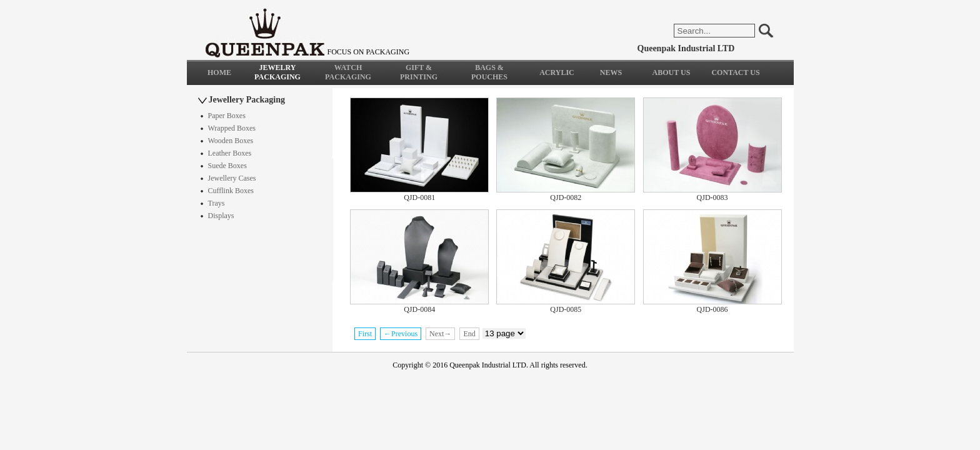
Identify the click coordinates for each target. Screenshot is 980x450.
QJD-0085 (566, 309)
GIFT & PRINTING (419, 72)
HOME (219, 72)
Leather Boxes (230, 153)
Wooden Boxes (231, 141)
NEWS (611, 72)
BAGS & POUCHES (489, 72)
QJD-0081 (419, 197)
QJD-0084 (419, 309)
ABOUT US (672, 72)
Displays (221, 216)
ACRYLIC (557, 72)
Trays (217, 203)
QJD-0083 (712, 197)
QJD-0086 (712, 309)
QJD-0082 (566, 197)
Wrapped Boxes (232, 128)
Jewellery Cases (232, 178)
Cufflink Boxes (231, 191)
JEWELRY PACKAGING (277, 72)
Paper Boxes (227, 116)
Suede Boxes (227, 166)
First (365, 334)
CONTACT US (735, 72)
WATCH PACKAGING (348, 72)
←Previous (401, 334)
